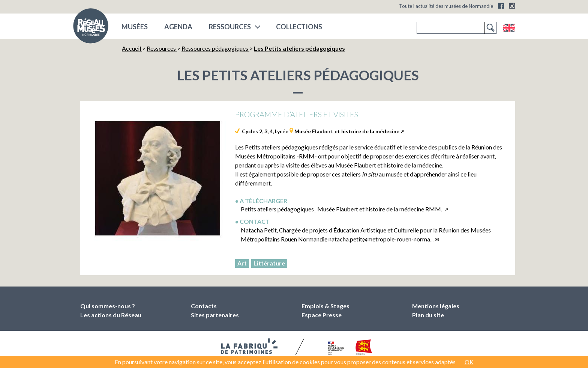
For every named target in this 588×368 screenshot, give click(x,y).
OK (469, 362)
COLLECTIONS (299, 27)
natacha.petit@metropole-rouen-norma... (381, 239)
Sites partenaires (215, 315)
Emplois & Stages (325, 306)
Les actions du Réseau (111, 315)
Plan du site (428, 315)
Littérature (269, 263)
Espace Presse (322, 315)
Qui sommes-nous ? (108, 306)
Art (242, 263)
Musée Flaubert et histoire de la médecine (346, 131)
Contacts (204, 306)
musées (135, 27)
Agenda (178, 27)
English (509, 28)
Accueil (132, 48)
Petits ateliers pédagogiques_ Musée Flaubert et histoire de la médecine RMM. (342, 209)
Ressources (230, 27)
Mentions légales (436, 306)
